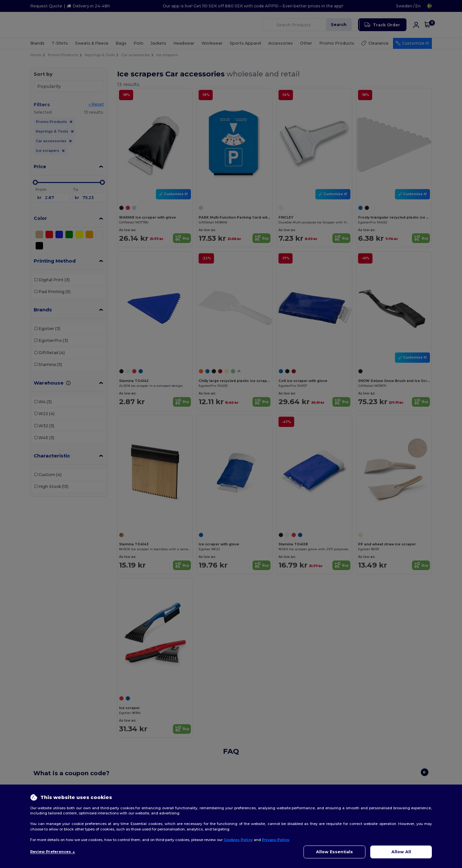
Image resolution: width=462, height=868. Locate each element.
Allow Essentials (334, 852)
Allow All (401, 852)
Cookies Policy (238, 840)
